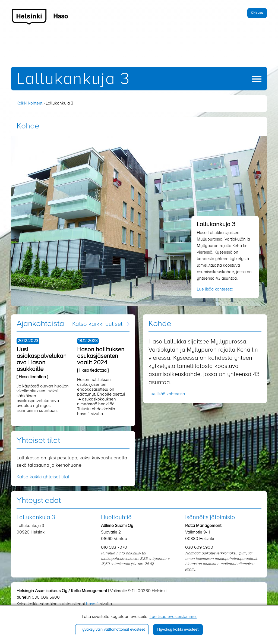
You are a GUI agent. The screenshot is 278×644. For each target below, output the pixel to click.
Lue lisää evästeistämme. (173, 617)
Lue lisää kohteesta (215, 289)
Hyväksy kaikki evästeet (178, 630)
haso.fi (92, 604)
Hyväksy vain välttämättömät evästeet (112, 630)
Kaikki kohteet (29, 103)
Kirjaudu (257, 13)
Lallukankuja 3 (73, 79)
